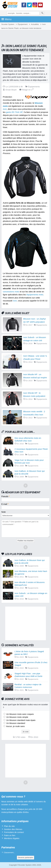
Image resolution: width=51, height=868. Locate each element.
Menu (6, 19)
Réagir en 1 (27, 90)
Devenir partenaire (26, 858)
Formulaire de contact (14, 832)
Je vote (26, 732)
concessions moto (11, 292)
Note (4, 512)
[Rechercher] (42, 13)
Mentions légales (12, 838)
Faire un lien (10, 835)
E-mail (5, 504)
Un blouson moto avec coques (20, 714)
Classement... (9, 853)
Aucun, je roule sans (15, 726)
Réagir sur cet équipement (23, 492)
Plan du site (9, 826)
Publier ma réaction (25, 541)
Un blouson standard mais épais (21, 720)
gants (14, 112)
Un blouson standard (15, 723)
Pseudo (6, 496)
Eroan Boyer (10, 90)
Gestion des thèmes (13, 829)
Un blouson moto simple (17, 717)
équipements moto (35, 295)
